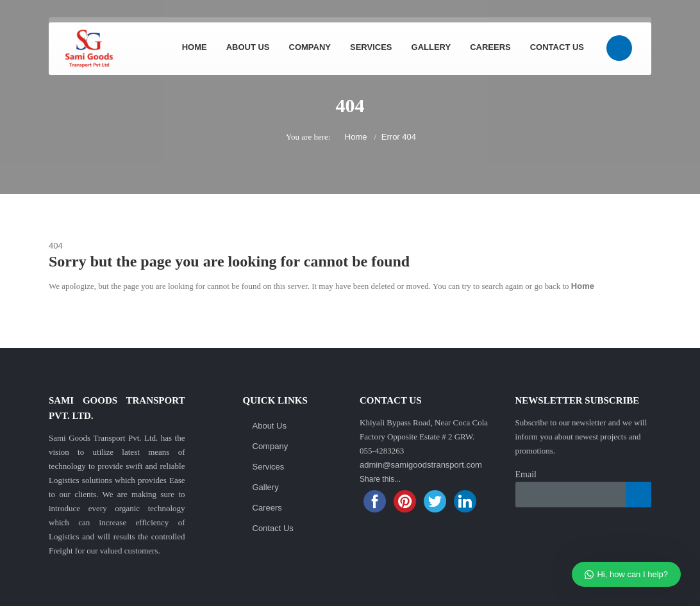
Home (195, 47)
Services (371, 47)
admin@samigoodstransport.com (421, 465)
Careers (490, 47)
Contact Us (557, 47)
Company (310, 47)
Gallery (431, 47)
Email (526, 474)
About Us (248, 47)
